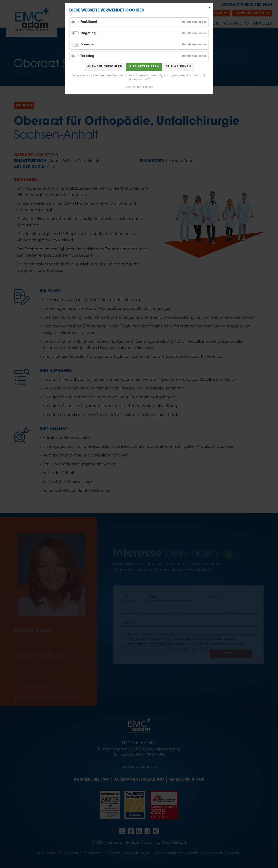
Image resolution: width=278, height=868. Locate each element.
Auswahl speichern (105, 67)
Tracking (87, 56)
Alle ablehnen (178, 67)
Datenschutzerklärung (139, 87)
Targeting (88, 33)
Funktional (89, 22)
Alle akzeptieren (144, 67)
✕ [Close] (210, 8)
